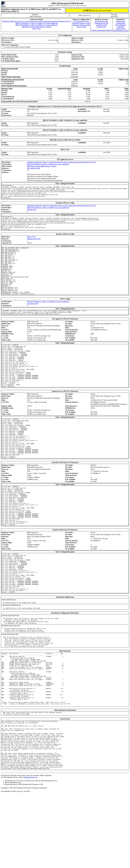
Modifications (121, 21)
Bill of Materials (121, 25)
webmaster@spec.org (30, 851)
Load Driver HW (101, 25)
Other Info (121, 27)
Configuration (121, 23)
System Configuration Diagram (101, 30)
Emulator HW (101, 27)
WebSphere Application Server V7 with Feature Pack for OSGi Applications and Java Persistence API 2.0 (37, 21)
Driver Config (81, 27)
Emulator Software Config (81, 23)
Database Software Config (81, 25)
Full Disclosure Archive (121, 30)
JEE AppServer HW (101, 21)
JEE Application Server (81, 21)
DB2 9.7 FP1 (37, 29)
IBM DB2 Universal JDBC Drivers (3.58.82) (37, 27)
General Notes (121, 29)
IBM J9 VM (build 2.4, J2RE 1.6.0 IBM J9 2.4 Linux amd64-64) (37, 23)
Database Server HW (101, 23)
